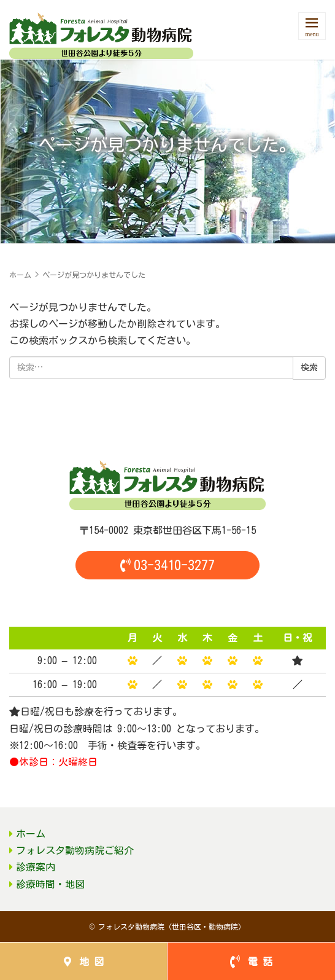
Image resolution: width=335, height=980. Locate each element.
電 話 (251, 962)
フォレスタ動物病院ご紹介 (75, 850)
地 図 (84, 962)
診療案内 (36, 867)
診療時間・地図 (50, 884)
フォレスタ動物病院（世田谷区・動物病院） (172, 927)
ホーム (20, 275)
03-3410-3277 (167, 565)
